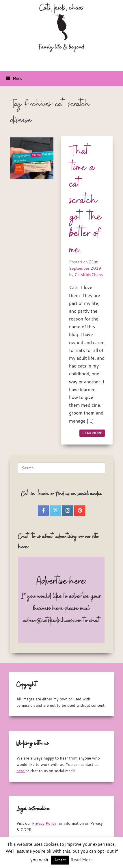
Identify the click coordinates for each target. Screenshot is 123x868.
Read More (82, 860)
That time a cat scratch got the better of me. (85, 201)
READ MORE (92, 433)
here (21, 771)
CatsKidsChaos (89, 274)
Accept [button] (60, 860)
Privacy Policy (44, 823)
